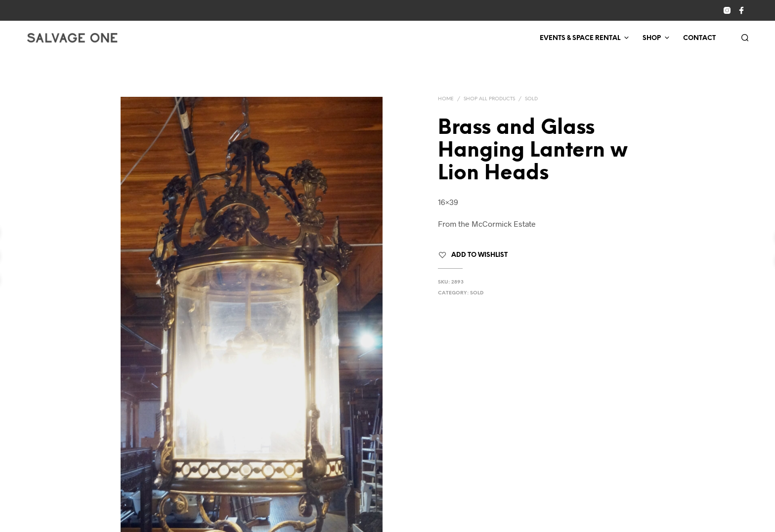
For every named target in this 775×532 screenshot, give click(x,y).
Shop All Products (489, 99)
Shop (652, 38)
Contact (699, 38)
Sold (531, 99)
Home (446, 99)
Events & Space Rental (580, 38)
